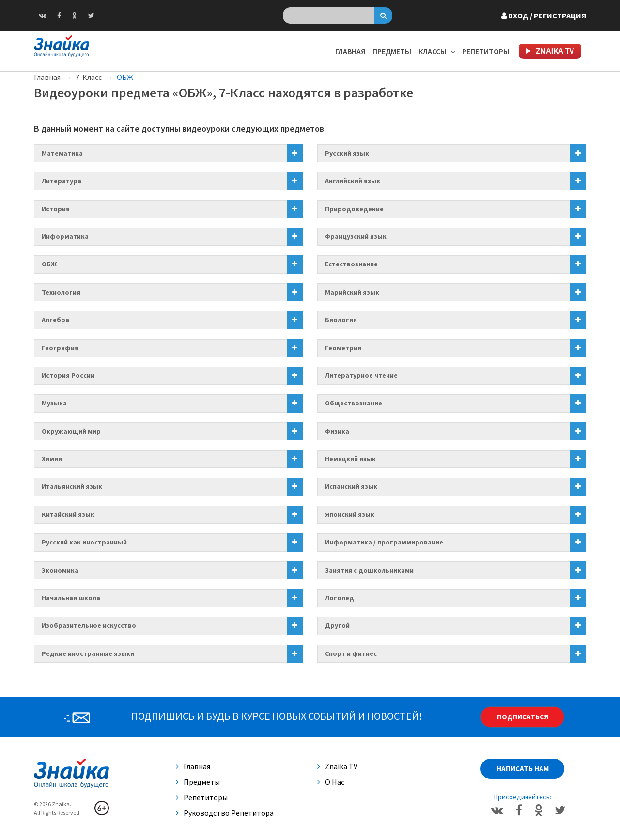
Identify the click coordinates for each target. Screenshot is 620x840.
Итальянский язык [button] (72, 486)
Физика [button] (337, 431)
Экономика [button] (60, 570)
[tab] (168, 153)
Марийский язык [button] (352, 292)
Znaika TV (337, 766)
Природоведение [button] (354, 209)
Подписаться (523, 717)
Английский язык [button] (353, 181)
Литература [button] (62, 181)
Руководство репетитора (225, 813)
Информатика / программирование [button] (384, 542)
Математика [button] (62, 153)
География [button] (60, 348)
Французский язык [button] (356, 236)
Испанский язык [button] (351, 486)
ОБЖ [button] (49, 264)
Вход (544, 16)
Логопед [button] (340, 598)
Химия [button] (52, 459)
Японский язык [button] (350, 514)
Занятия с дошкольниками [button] (369, 570)
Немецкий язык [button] (350, 459)
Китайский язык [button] (68, 514)
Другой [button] (337, 625)
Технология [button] (61, 292)
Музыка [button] (54, 403)
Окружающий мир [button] (71, 431)
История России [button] (68, 375)
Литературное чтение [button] (361, 375)
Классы (437, 51)
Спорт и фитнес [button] (351, 653)
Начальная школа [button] (71, 598)
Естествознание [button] (351, 264)
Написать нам (523, 769)
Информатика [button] (65, 236)
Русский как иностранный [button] (84, 542)
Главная (350, 51)
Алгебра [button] (55, 320)
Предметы (392, 51)
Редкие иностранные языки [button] (88, 653)
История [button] (56, 209)
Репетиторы (486, 51)
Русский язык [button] (347, 153)
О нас (331, 782)
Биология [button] (341, 320)
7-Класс (89, 77)
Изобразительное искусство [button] (89, 625)
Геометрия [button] (343, 348)
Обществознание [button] (354, 403)
